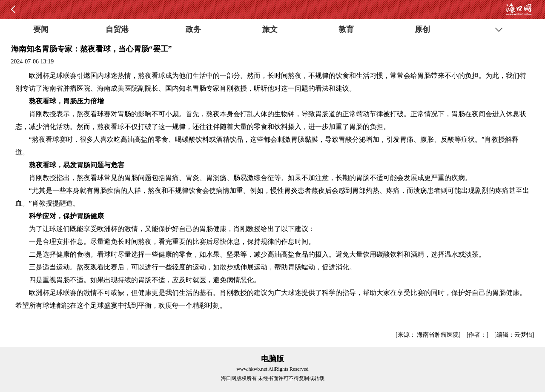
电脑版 (272, 359)
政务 (193, 29)
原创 (422, 29)
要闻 (41, 29)
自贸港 (117, 29)
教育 (346, 29)
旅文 (270, 29)
